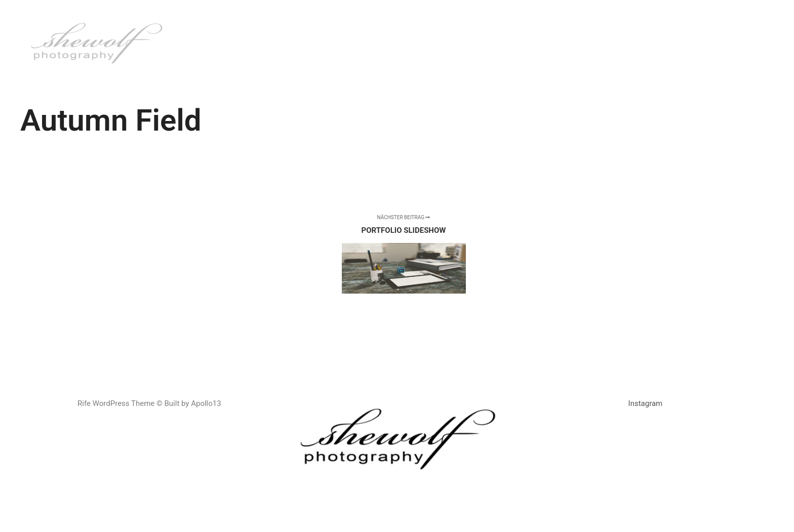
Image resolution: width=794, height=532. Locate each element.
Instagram (646, 403)
